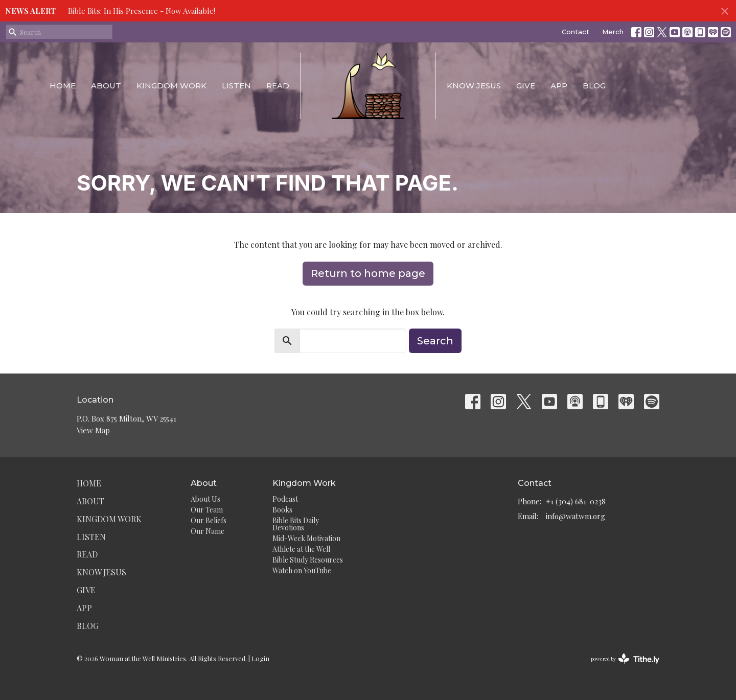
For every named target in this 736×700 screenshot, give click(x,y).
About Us (205, 499)
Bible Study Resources (308, 560)
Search (435, 341)
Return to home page (368, 273)
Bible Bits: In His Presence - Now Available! (142, 11)
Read (278, 86)
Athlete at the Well (301, 549)
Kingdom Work (171, 86)
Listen (236, 86)
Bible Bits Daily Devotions (296, 524)
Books (282, 510)
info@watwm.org (576, 516)
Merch (613, 32)
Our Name (208, 531)
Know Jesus (474, 86)
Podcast (285, 499)
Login (260, 658)
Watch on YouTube (302, 570)
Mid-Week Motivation (306, 538)
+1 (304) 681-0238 (576, 501)
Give (526, 86)
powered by (625, 659)
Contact (576, 32)
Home (63, 86)
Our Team (207, 510)
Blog (594, 86)
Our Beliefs (209, 520)
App (559, 86)
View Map (93, 430)
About (106, 86)
